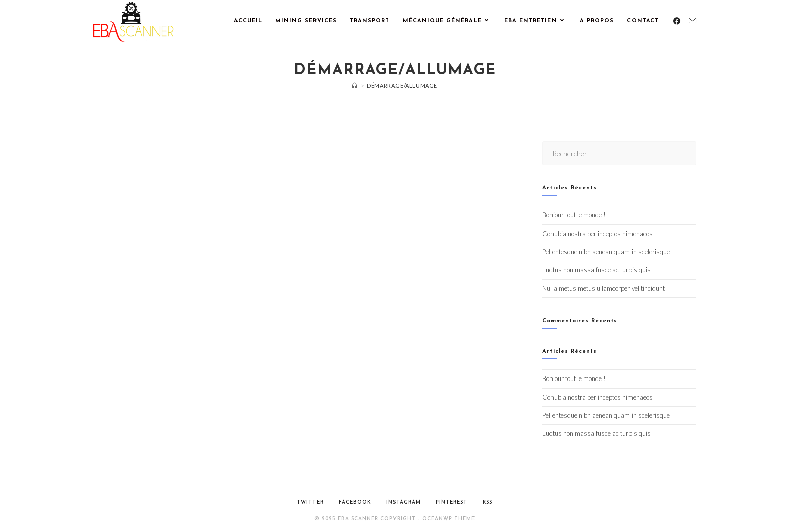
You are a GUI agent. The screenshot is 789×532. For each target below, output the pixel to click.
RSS (487, 503)
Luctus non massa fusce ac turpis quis (597, 270)
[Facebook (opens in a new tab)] (677, 21)
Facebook (355, 503)
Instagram (404, 503)
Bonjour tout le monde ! (574, 215)
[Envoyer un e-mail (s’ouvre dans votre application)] (693, 21)
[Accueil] (355, 85)
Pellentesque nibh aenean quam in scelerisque (606, 252)
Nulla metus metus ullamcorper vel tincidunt (604, 288)
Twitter (310, 503)
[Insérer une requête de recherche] (619, 153)
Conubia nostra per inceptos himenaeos (598, 234)
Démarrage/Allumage (402, 85)
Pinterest (452, 503)
